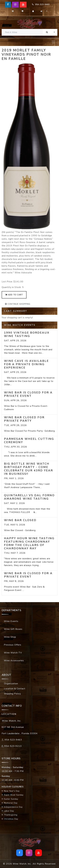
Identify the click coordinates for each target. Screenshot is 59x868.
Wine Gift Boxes (13, 629)
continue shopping (18, 304)
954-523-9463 (41, 4)
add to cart (14, 295)
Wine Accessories (14, 661)
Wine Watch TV (13, 653)
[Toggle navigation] (53, 42)
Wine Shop (10, 637)
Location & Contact (15, 689)
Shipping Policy (12, 694)
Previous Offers (13, 645)
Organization (11, 684)
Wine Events (11, 621)
